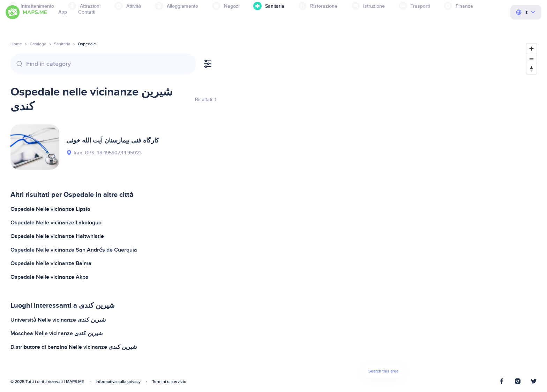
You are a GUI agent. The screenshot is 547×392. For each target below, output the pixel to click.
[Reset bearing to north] (531, 69)
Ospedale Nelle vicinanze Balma (51, 263)
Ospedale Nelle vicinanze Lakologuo (56, 223)
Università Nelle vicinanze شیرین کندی (58, 320)
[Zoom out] (531, 59)
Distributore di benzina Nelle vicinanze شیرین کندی (74, 347)
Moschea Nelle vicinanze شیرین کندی (57, 333)
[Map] (383, 213)
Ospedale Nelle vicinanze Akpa (50, 277)
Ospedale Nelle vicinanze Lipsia (50, 209)
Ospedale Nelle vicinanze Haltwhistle (57, 236)
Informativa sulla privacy (118, 382)
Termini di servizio (169, 382)
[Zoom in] (531, 49)
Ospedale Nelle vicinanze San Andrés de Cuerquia (74, 250)
